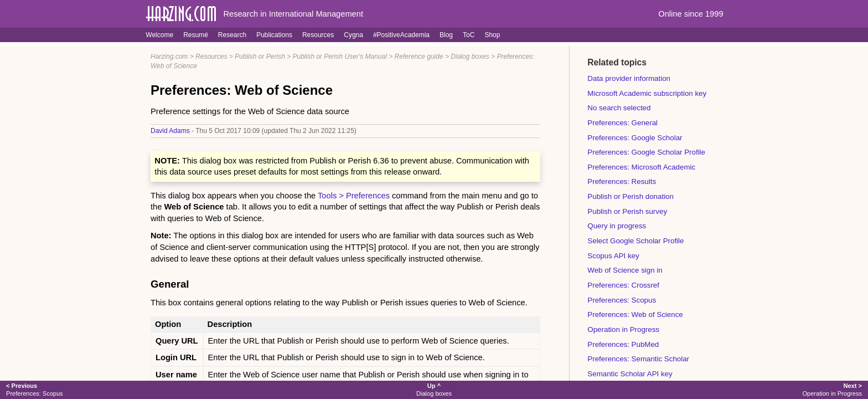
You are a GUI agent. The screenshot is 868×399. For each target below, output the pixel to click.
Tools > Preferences (354, 196)
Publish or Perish (260, 57)
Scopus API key (613, 256)
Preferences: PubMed (623, 344)
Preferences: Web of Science (635, 314)
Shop (492, 35)
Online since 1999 (691, 14)
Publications (274, 35)
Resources (318, 35)
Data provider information (629, 78)
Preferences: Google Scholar (635, 138)
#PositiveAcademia (401, 35)
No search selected (619, 108)
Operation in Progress (623, 329)
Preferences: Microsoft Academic (641, 167)
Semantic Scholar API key (630, 374)
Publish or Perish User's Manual (340, 57)
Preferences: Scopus (622, 300)
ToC (469, 35)
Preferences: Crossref (623, 285)
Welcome (159, 35)
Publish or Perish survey (627, 211)
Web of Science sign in (625, 270)
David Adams (170, 131)
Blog (446, 35)
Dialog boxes (470, 57)
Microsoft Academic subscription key (647, 93)
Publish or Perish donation (631, 196)
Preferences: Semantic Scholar (638, 359)
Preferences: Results (622, 181)
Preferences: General (622, 123)
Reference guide (419, 57)
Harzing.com (169, 57)
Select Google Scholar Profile (635, 241)
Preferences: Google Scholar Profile (646, 152)
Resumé (196, 35)
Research (232, 35)
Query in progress (617, 226)
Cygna (353, 35)
